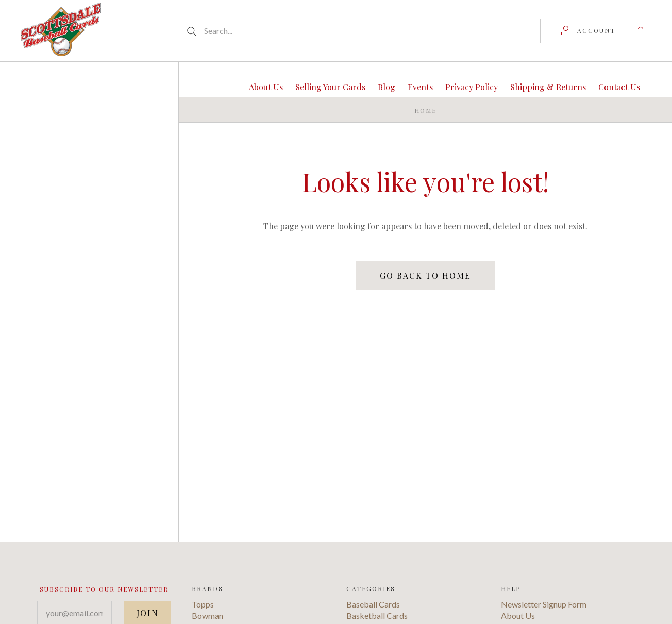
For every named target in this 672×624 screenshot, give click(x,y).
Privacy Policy (472, 87)
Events (420, 87)
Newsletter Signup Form (544, 604)
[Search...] (360, 31)
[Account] (588, 30)
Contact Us (619, 87)
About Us (266, 87)
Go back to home (425, 275)
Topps (203, 604)
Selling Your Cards (330, 87)
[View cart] (641, 30)
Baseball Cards (373, 604)
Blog (387, 87)
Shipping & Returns (548, 87)
